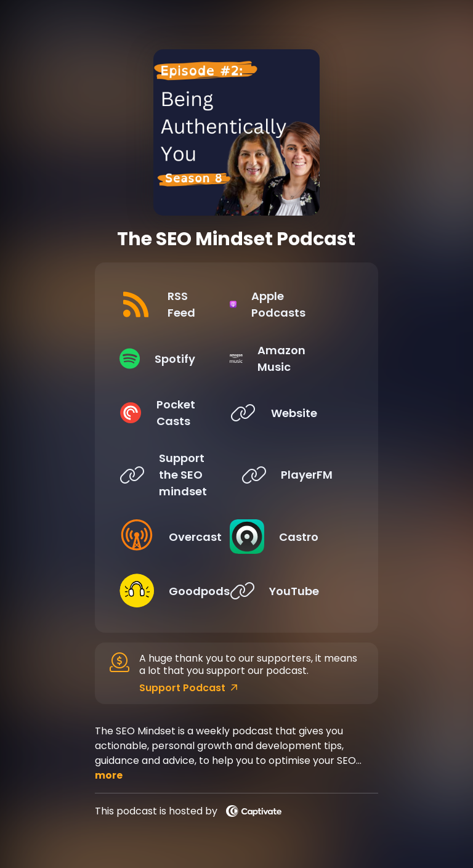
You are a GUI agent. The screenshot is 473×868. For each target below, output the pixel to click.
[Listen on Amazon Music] (293, 359)
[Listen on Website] (293, 413)
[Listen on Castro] (293, 537)
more (109, 775)
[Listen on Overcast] (171, 537)
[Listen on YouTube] (293, 591)
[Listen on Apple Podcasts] (293, 304)
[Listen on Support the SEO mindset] (171, 475)
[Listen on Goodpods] (171, 591)
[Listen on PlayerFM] (293, 475)
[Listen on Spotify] (171, 359)
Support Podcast (188, 688)
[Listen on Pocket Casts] (171, 413)
